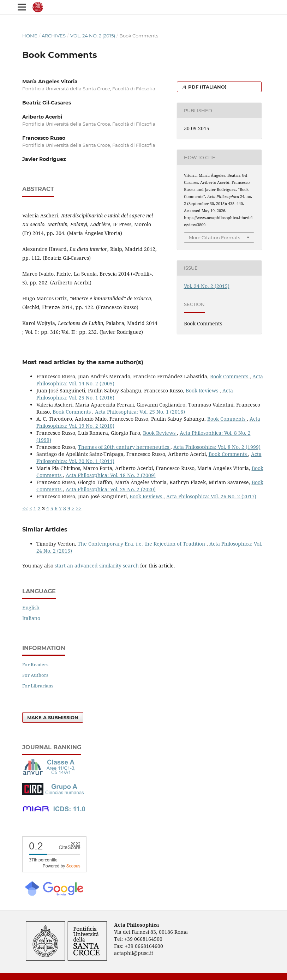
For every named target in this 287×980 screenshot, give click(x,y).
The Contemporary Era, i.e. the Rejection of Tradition (142, 544)
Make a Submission (53, 717)
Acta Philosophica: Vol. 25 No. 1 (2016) (140, 412)
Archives (54, 36)
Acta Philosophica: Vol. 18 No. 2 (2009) (111, 475)
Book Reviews (203, 390)
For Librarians (38, 686)
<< (25, 508)
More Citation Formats (214, 238)
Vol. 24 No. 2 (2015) (93, 36)
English (31, 608)
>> (79, 508)
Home (30, 36)
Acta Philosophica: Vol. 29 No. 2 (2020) (111, 489)
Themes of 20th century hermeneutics (124, 447)
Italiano (31, 618)
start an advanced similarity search (97, 566)
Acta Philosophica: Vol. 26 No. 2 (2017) (211, 496)
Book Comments (230, 376)
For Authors (35, 675)
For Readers (35, 665)
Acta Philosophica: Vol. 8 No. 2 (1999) (217, 447)
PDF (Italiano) (207, 87)
